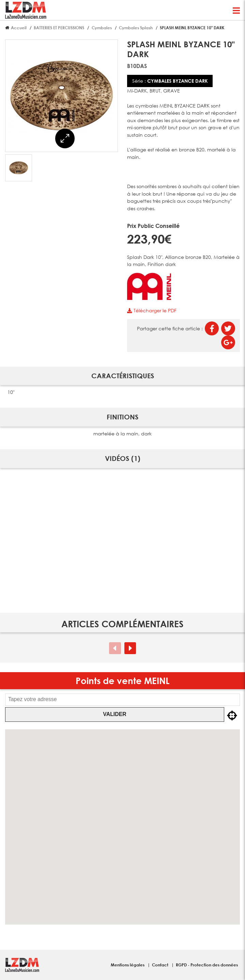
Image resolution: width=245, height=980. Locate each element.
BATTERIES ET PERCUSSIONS (59, 28)
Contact (161, 965)
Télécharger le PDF (152, 310)
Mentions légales (128, 965)
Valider (114, 714)
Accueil (19, 28)
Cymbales (102, 28)
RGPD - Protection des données (207, 965)
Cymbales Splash (136, 28)
